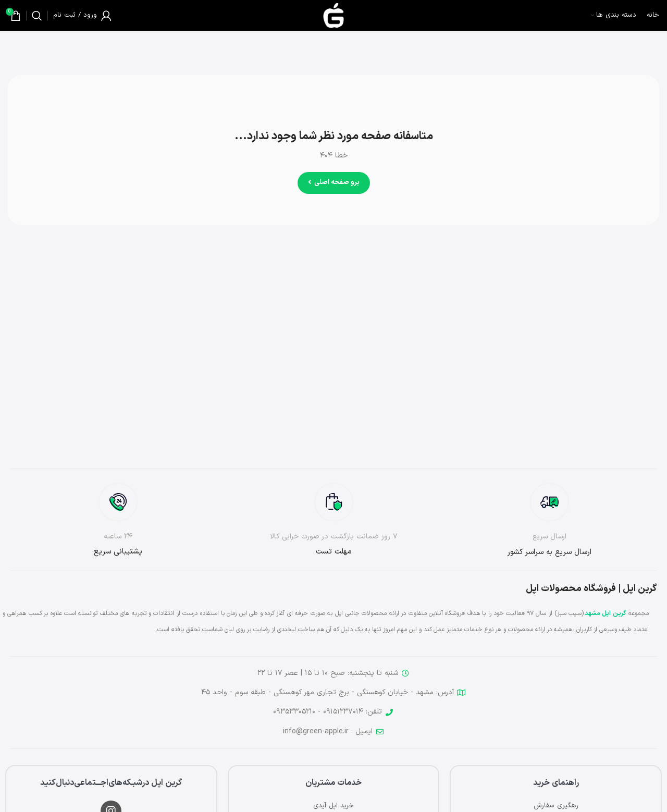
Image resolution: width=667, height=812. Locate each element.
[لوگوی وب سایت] (333, 15)
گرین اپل (614, 614)
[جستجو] (37, 16)
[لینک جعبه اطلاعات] (549, 520)
